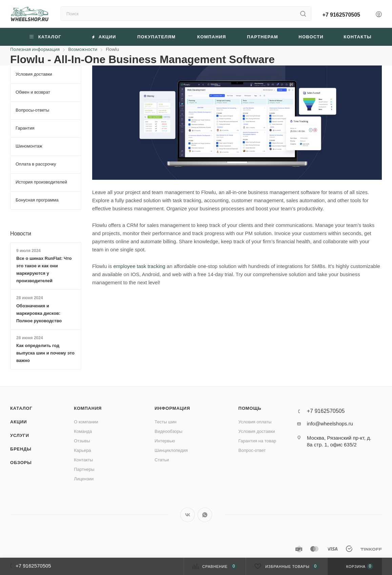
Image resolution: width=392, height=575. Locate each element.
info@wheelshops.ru (330, 424)
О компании (86, 422)
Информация (172, 408)
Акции (19, 422)
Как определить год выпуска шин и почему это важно (45, 353)
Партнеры (84, 469)
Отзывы (82, 441)
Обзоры (21, 463)
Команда (83, 431)
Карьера (82, 450)
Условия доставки (257, 431)
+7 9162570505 (341, 15)
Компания (88, 408)
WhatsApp (205, 515)
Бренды (21, 449)
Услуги (20, 435)
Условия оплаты (255, 422)
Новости (21, 234)
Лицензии (84, 479)
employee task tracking (139, 266)
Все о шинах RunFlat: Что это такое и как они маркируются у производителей (44, 270)
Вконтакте (188, 515)
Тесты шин (166, 422)
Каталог (21, 408)
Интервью (165, 441)
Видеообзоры (168, 431)
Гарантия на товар (257, 441)
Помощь (250, 408)
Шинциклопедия (171, 450)
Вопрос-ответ (252, 450)
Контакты (83, 460)
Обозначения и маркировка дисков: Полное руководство (39, 313)
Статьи (162, 460)
